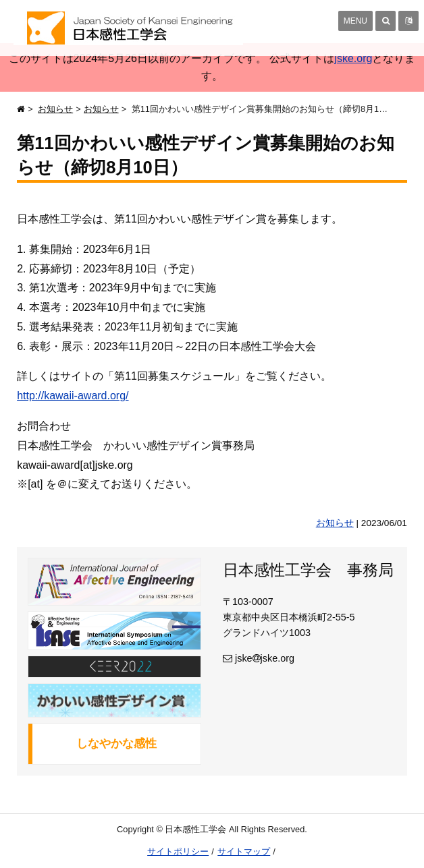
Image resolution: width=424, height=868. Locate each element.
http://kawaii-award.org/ (73, 396)
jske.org (353, 58)
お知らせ (55, 109)
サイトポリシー (178, 851)
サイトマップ (244, 851)
